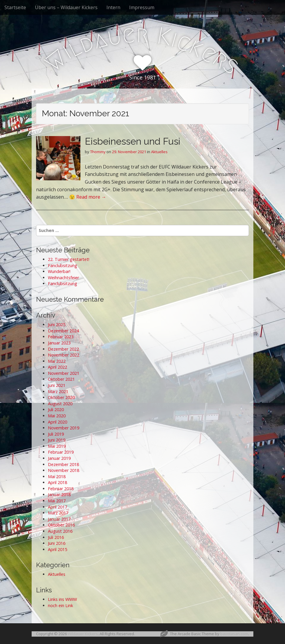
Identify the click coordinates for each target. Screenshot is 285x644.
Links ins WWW (62, 599)
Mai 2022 (57, 361)
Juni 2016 (57, 543)
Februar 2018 (61, 489)
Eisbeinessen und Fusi (133, 141)
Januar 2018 (59, 495)
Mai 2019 (57, 446)
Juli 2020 (56, 410)
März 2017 (58, 513)
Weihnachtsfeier (63, 278)
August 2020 (60, 404)
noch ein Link (60, 605)
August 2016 (60, 531)
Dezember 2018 (63, 464)
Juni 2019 (57, 440)
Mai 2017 (57, 501)
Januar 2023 (59, 343)
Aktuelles (159, 152)
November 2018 (64, 470)
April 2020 (58, 422)
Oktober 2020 (61, 397)
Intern (113, 7)
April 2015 (58, 549)
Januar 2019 (59, 458)
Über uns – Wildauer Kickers (66, 7)
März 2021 (58, 392)
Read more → (91, 197)
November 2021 (64, 373)
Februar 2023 (61, 337)
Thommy (98, 152)
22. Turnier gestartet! (69, 259)
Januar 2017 (59, 519)
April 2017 (58, 507)
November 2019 (64, 428)
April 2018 (58, 482)
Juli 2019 (56, 434)
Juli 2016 (56, 537)
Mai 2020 (57, 416)
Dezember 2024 (63, 331)
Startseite (15, 7)
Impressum (142, 7)
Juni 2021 (57, 385)
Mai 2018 (57, 477)
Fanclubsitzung (63, 265)
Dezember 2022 (63, 349)
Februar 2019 (61, 452)
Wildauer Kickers (83, 634)
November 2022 (64, 355)
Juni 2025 (57, 325)
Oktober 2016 (61, 525)
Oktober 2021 (61, 379)
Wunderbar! (59, 271)
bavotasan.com (234, 634)
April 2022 (58, 367)
